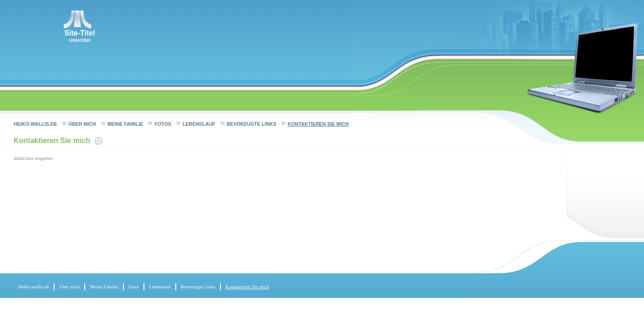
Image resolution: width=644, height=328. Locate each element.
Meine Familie (125, 124)
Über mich (82, 124)
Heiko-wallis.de (35, 124)
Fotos (163, 124)
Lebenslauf (199, 124)
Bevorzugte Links (252, 124)
